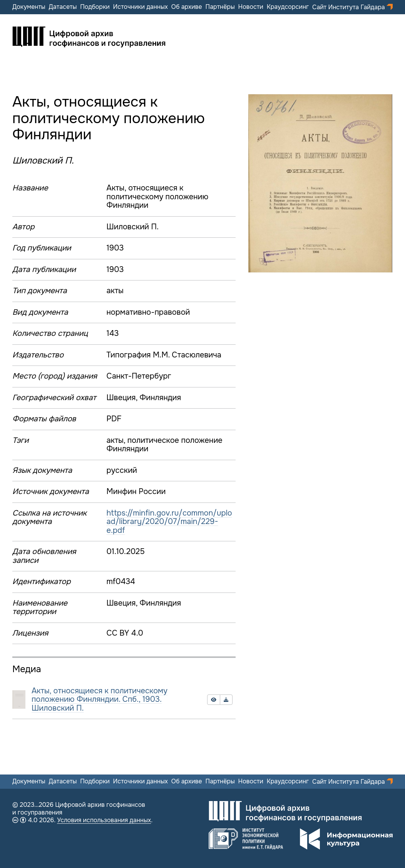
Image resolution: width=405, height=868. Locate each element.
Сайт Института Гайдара (349, 7)
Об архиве (187, 7)
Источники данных (141, 7)
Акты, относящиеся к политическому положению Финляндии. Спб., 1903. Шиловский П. (100, 699)
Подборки (95, 7)
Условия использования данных (104, 820)
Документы (29, 7)
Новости (251, 7)
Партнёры (220, 7)
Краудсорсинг (288, 7)
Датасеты (63, 7)
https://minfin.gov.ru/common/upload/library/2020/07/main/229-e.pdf (169, 522)
